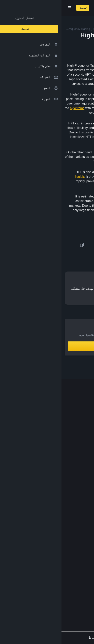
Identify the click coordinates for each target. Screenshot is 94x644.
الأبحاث (83, 501)
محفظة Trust (79, 509)
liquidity (19, 177)
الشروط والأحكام (77, 536)
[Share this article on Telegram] (43, 245)
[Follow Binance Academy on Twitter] (80, 601)
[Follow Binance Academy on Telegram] (74, 601)
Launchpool (80, 493)
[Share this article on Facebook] (66, 245)
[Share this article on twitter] (89, 245)
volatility (85, 152)
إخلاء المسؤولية (78, 551)
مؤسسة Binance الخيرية (71, 478)
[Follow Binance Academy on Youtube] (67, 601)
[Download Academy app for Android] (51, 584)
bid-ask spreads (79, 128)
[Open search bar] (33, 8)
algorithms (16, 108)
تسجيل (21, 8)
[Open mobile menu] (8, 8)
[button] (8, 8)
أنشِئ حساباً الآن (47, 346)
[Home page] (60, 8)
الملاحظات (81, 566)
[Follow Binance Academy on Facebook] (86, 601)
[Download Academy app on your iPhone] (76, 584)
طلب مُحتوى (80, 559)
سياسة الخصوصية (76, 544)
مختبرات (82, 486)
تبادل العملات (79, 470)
